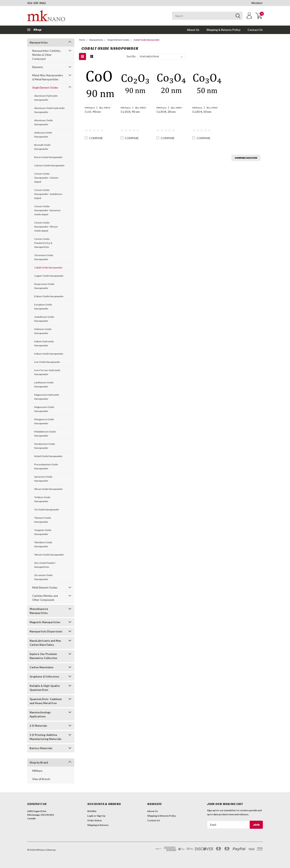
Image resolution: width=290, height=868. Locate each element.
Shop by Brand (39, 762)
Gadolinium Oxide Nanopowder (44, 319)
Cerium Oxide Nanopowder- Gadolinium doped (48, 194)
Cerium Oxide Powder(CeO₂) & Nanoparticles (43, 243)
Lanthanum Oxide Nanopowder (44, 384)
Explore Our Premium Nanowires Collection (43, 656)
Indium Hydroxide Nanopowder (44, 343)
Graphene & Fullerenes (44, 677)
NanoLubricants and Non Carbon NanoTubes (45, 643)
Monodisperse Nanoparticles (39, 611)
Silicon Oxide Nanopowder (49, 489)
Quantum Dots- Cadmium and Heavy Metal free (46, 701)
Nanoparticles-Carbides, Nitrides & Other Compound (47, 55)
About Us (193, 30)
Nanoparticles (39, 42)
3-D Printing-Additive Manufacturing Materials (46, 737)
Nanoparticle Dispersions (46, 631)
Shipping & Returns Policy (223, 30)
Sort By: (131, 56)
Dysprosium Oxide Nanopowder (44, 286)
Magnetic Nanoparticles (45, 622)
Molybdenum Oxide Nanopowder (45, 434)
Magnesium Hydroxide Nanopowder (47, 397)
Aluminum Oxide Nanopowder (43, 122)
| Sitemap (51, 850)
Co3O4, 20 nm (166, 112)
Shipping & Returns (98, 825)
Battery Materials (41, 748)
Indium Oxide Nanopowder (49, 354)
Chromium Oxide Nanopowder (44, 257)
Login (90, 816)
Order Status (94, 820)
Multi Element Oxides (45, 588)
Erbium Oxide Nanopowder (49, 296)
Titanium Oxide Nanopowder (43, 520)
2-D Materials (38, 726)
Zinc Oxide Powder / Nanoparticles (45, 565)
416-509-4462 (36, 3)
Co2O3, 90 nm (130, 112)
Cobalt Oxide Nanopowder (48, 267)
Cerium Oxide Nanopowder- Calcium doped (46, 178)
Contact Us (255, 30)
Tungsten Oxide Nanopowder (43, 532)
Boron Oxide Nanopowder (48, 157)
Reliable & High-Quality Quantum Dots (45, 688)
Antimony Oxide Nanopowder (43, 135)
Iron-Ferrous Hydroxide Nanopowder (47, 372)
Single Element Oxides (45, 88)
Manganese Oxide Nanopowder (44, 421)
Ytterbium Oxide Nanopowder (43, 544)
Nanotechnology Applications (40, 714)
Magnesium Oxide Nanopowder (44, 409)
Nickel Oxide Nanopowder (48, 456)
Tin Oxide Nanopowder (47, 510)
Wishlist (257, 3)
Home (82, 40)
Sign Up (101, 816)
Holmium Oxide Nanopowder (43, 331)
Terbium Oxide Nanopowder (42, 499)
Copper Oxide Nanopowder (49, 276)
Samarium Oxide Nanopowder (43, 479)
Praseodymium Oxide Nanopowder (46, 466)
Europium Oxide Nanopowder (43, 307)
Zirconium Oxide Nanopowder (43, 577)
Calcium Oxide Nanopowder (49, 165)
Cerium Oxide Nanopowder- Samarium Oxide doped (47, 210)
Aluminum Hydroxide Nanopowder (46, 98)
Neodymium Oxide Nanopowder (45, 446)
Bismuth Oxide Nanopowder (42, 147)
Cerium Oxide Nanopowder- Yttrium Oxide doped (46, 227)
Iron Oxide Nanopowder (47, 362)
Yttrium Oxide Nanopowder (49, 555)
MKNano (37, 771)
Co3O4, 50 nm (202, 112)
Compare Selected (246, 158)
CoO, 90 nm (93, 112)
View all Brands (41, 779)
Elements (38, 67)
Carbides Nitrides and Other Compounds (45, 598)
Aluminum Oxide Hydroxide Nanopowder (49, 110)
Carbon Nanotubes (42, 667)
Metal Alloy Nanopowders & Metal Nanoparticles (48, 77)
